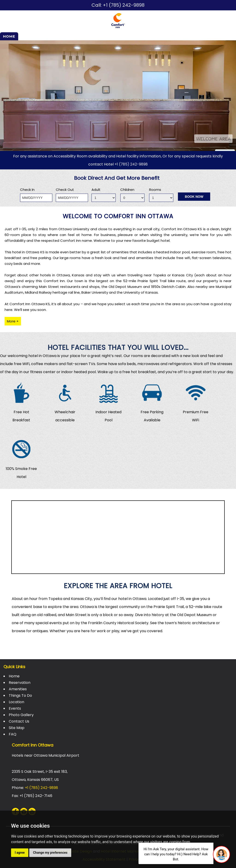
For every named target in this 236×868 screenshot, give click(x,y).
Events (153, 36)
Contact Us (220, 36)
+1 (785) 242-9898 (124, 5)
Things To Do (98, 36)
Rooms (155, 190)
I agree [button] (20, 853)
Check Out (65, 190)
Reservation (35, 36)
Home (9, 36)
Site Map (17, 728)
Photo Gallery (184, 36)
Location (129, 36)
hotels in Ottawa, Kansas (62, 275)
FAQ (13, 734)
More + (13, 321)
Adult (96, 190)
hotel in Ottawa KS (28, 252)
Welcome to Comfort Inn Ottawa (118, 216)
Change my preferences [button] (50, 853)
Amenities (67, 36)
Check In (27, 190)
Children (127, 190)
